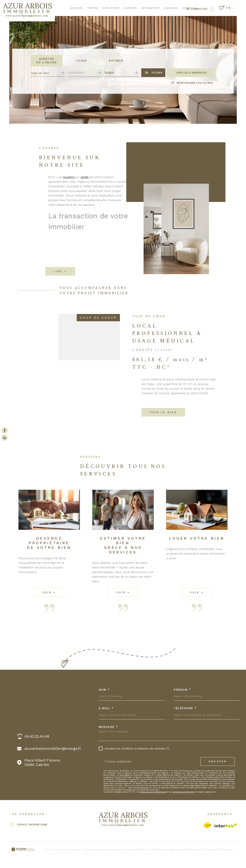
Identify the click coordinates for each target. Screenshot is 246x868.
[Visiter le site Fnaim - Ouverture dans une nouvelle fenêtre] (207, 825)
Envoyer (218, 761)
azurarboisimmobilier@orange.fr (53, 749)
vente (85, 182)
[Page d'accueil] (27, 11)
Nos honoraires (129, 850)
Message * (108, 727)
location (69, 182)
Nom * (104, 690)
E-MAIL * (106, 708)
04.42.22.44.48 (37, 736)
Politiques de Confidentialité (153, 792)
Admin (184, 850)
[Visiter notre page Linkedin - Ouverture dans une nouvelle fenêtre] (5, 438)
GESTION (130, 8)
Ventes (93, 8)
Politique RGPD (212, 850)
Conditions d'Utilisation (183, 792)
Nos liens (195, 850)
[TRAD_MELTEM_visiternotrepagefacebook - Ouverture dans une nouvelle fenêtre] (5, 430)
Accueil (77, 8)
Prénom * (182, 690)
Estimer (116, 61)
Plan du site (148, 850)
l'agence (171, 8)
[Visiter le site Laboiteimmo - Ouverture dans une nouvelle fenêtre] (23, 849)
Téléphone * (185, 708)
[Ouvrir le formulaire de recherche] (153, 73)
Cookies (228, 850)
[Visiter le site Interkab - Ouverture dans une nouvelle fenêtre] (226, 825)
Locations (111, 8)
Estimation (150, 8)
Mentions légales (167, 850)
